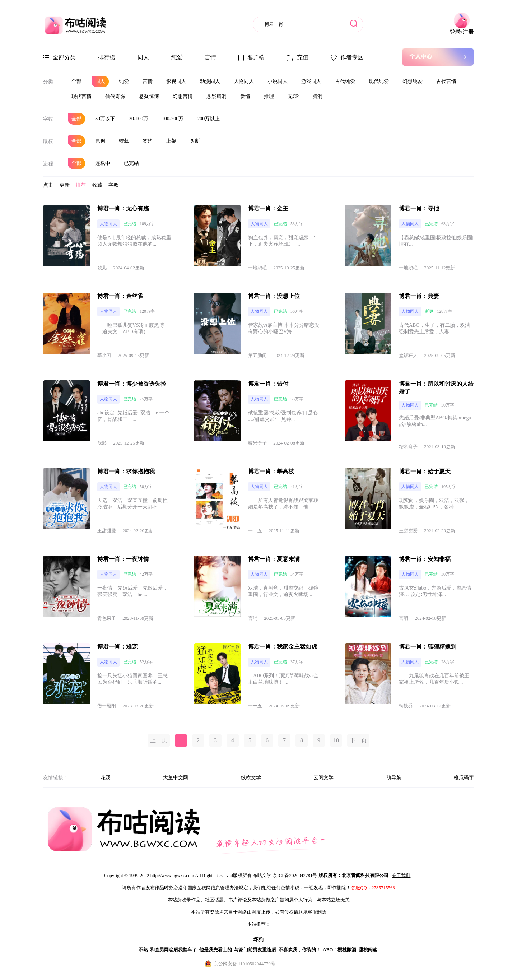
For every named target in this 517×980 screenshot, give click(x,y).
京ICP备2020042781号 (295, 875)
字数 (48, 119)
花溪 (106, 778)
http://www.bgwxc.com (172, 875)
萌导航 (394, 778)
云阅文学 (323, 778)
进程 (48, 164)
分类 (48, 82)
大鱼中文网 (176, 778)
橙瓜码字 (464, 778)
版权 (48, 141)
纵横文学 (251, 778)
